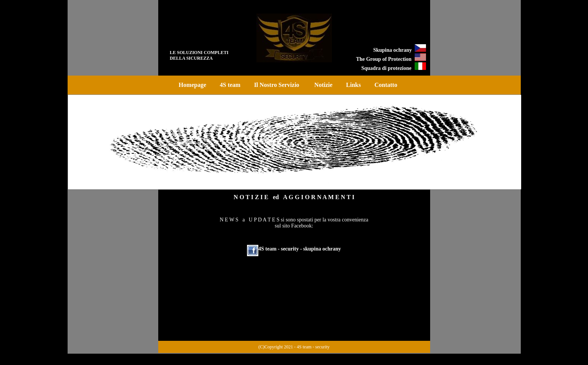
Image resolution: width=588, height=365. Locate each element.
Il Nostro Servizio (278, 85)
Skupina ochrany (394, 50)
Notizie (323, 85)
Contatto (386, 85)
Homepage (192, 85)
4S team (230, 85)
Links (353, 85)
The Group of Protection (384, 59)
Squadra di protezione (387, 68)
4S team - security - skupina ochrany (300, 249)
